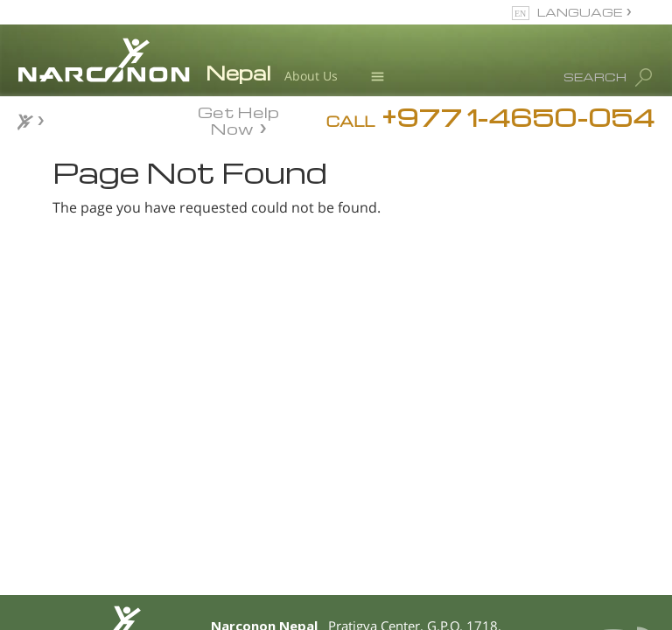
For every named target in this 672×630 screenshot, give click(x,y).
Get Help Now (238, 119)
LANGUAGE (580, 12)
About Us (311, 76)
